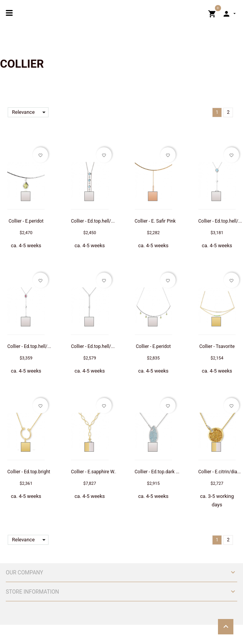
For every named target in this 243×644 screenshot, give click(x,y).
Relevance (30, 112)
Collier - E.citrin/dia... (220, 472)
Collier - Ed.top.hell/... (93, 221)
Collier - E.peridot (26, 221)
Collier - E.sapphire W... (94, 472)
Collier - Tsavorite (217, 346)
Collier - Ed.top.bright (29, 472)
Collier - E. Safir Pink (155, 221)
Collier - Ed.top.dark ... (157, 472)
